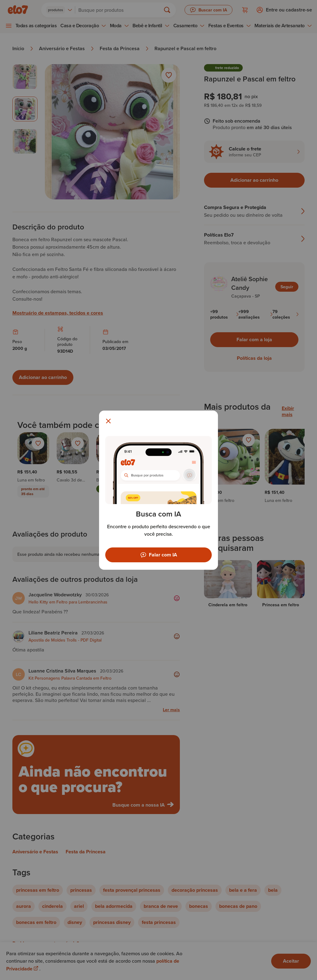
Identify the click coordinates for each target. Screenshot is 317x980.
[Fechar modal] (108, 421)
